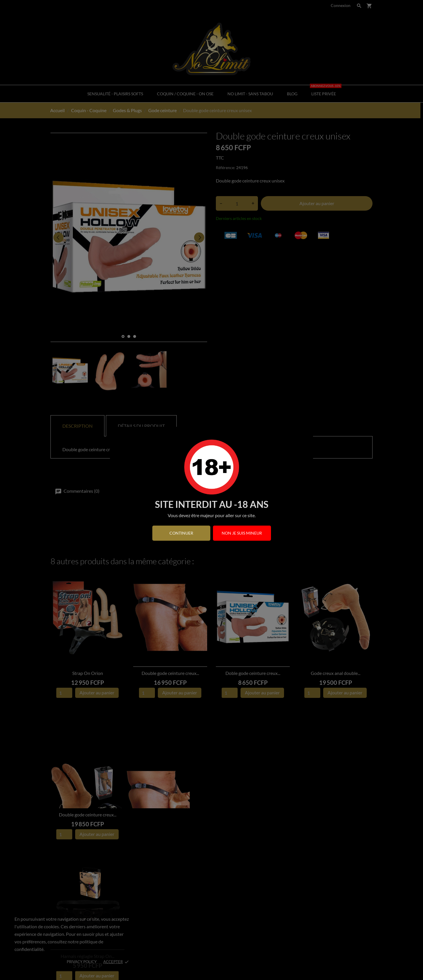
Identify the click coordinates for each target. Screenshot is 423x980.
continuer (181, 533)
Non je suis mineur (242, 533)
